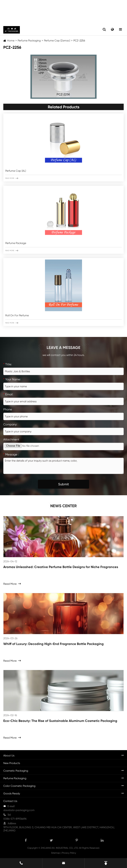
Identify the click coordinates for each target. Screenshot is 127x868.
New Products (12, 763)
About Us (9, 755)
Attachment (11, 439)
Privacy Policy (69, 853)
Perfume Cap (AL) (16, 171)
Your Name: (12, 379)
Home (11, 41)
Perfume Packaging (29, 41)
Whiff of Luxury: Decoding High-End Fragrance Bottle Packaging (53, 644)
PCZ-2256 (79, 41)
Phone (8, 409)
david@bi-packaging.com (19, 810)
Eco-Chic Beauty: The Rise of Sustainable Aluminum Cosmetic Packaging (60, 721)
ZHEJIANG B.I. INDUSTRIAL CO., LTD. (60, 848)
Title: (8, 364)
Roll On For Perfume (17, 315)
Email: (8, 394)
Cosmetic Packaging (16, 771)
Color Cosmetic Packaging (19, 786)
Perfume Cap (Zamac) (57, 41)
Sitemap (56, 853)
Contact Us (10, 801)
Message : (11, 454)
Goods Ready (12, 793)
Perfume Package (16, 243)
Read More (12, 178)
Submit (64, 484)
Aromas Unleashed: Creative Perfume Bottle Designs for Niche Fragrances (61, 567)
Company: (10, 424)
